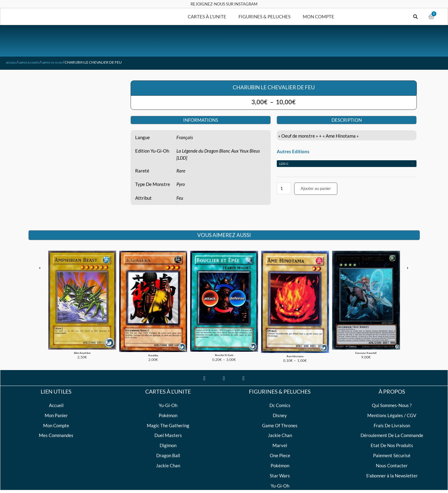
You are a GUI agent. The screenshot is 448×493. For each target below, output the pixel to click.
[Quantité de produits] (284, 188)
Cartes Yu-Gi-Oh (72, 62)
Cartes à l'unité (39, 62)
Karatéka (153, 344)
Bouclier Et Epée (224, 344)
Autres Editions (293, 151)
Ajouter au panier (316, 188)
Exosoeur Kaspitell (366, 342)
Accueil (14, 62)
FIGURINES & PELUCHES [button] (265, 17)
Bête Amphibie (82, 342)
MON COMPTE (318, 17)
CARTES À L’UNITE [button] (207, 17)
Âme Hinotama (295, 345)
